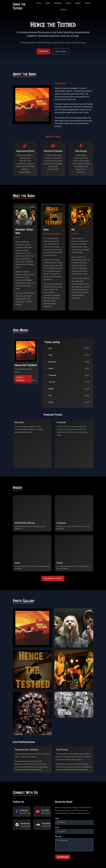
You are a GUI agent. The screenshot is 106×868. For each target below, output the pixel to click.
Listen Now (44, 51)
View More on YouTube (53, 578)
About (48, 3)
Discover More (61, 51)
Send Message (63, 857)
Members (58, 3)
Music (69, 3)
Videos (78, 3)
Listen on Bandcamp (21, 379)
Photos (88, 3)
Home (39, 3)
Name (57, 818)
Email (57, 827)
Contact (63, 9)
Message (58, 836)
